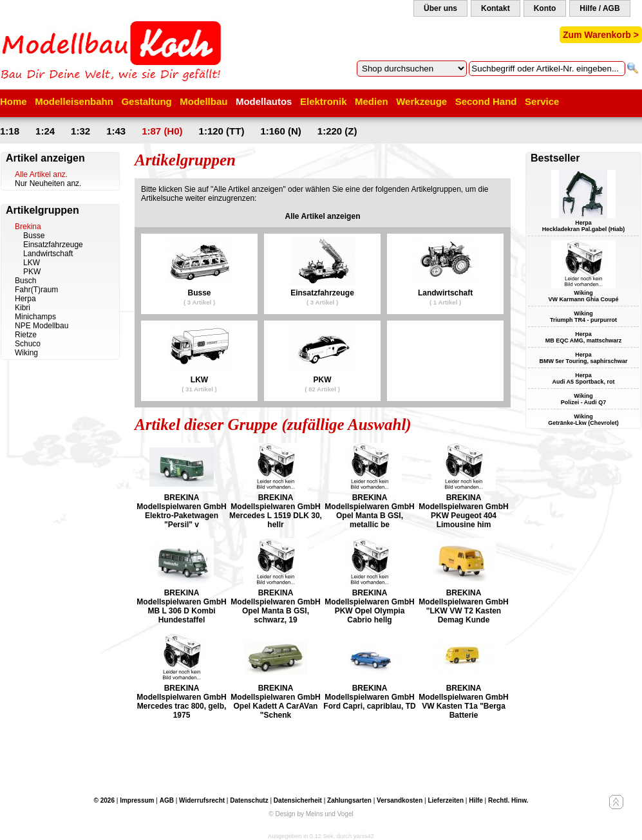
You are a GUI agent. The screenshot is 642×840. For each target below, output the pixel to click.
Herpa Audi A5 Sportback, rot (583, 378)
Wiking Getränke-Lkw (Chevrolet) (583, 420)
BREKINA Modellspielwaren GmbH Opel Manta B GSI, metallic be (369, 511)
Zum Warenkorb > (601, 35)
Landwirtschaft (48, 254)
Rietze (26, 335)
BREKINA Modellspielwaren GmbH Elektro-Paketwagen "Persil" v (181, 511)
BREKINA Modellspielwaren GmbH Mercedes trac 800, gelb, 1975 (181, 702)
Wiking (26, 353)
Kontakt (496, 8)
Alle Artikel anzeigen (323, 216)
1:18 (10, 131)
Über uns (440, 8)
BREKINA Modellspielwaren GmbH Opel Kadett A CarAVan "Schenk (275, 702)
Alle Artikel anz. (41, 174)
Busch (25, 281)
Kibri (23, 308)
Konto (545, 8)
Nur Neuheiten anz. (48, 183)
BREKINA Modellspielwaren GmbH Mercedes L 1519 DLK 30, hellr (276, 511)
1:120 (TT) (222, 131)
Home (14, 101)
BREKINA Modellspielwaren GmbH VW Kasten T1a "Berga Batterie (463, 702)
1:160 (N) (280, 131)
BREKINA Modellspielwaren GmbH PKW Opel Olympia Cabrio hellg (369, 606)
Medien (372, 101)
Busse (34, 236)
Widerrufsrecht (202, 800)
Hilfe (476, 800)
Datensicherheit (298, 800)
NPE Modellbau (42, 326)
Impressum (137, 800)
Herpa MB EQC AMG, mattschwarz (584, 337)
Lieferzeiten (446, 800)
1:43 (116, 131)
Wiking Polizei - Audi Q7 (584, 399)
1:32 (80, 131)
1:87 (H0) (162, 131)
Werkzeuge (421, 101)
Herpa (25, 299)
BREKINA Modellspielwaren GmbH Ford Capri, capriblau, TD (369, 697)
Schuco (28, 344)
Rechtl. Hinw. (508, 800)
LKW (32, 263)
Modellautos (264, 101)
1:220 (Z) (337, 131)
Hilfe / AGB (600, 8)
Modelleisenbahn (74, 101)
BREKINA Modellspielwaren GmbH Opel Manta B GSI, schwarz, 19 (275, 606)
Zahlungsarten (349, 800)
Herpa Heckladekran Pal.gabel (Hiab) (584, 226)
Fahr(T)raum (36, 290)
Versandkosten (400, 800)
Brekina (28, 227)
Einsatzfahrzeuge (53, 245)
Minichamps (35, 317)
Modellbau (203, 101)
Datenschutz (249, 800)
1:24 (45, 131)
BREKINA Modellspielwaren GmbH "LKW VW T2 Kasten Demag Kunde (463, 606)
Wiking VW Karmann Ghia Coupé (583, 296)
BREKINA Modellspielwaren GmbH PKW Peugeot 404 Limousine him (463, 511)
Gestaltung (146, 101)
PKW (32, 272)
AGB (167, 800)
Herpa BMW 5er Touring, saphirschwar (584, 358)
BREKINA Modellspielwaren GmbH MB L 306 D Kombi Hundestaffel (181, 606)
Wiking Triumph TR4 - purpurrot (583, 317)
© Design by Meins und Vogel (311, 814)
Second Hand (486, 101)
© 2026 (104, 800)
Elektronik (324, 101)
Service (542, 101)
